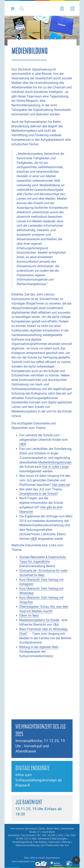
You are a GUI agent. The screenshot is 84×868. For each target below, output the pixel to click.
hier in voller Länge (56, 467)
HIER (23, 444)
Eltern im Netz (29, 616)
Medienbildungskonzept (55, 462)
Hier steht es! (61, 485)
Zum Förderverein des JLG (55, 845)
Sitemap (66, 842)
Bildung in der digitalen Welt (39, 647)
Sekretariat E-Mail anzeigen (52, 839)
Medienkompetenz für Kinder (39, 620)
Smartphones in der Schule (38, 494)
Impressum (54, 842)
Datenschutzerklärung (27, 845)
